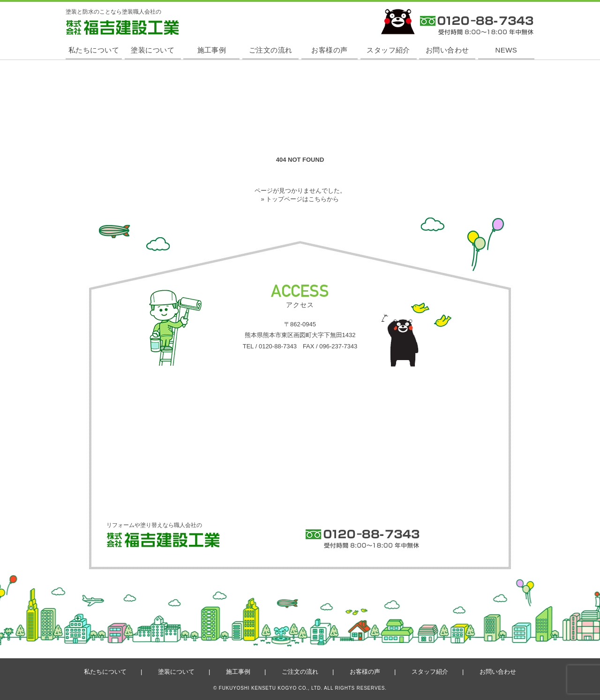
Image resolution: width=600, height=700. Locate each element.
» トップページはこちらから (300, 199)
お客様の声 (329, 50)
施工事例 (212, 50)
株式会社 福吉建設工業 (94, 34)
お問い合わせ (447, 50)
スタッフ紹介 (388, 50)
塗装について (153, 50)
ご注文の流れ (271, 50)
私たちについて (94, 50)
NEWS (506, 50)
